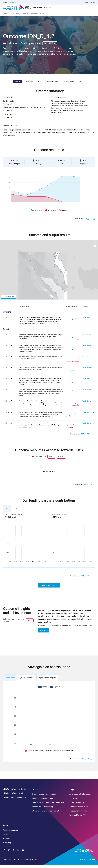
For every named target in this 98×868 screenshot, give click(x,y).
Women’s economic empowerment (46, 814)
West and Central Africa (78, 819)
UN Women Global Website (15, 801)
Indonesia (25, 17)
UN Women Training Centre (15, 793)
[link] (88, 324)
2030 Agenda (69, 9)
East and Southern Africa (79, 810)
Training (92, 2)
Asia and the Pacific (77, 806)
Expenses (64, 214)
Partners (57, 9)
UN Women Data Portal (13, 797)
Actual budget (52, 214)
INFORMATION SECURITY (30, 863)
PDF (91, 222)
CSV (85, 222)
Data (86, 2)
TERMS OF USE (7, 863)
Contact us (7, 838)
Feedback (7, 842)
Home (5, 17)
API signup (7, 846)
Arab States (74, 802)
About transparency (11, 834)
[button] (95, 246)
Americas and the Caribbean (80, 797)
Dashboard (84, 9)
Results (46, 9)
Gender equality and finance (43, 802)
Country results (14, 17)
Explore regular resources (49, 589)
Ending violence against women (44, 797)
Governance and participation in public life (48, 806)
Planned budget (38, 214)
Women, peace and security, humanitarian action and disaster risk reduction (50, 754)
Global (5, 2)
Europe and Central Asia (78, 814)
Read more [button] (44, 634)
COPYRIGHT (82, 863)
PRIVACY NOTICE (17, 863)
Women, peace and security (43, 810)
